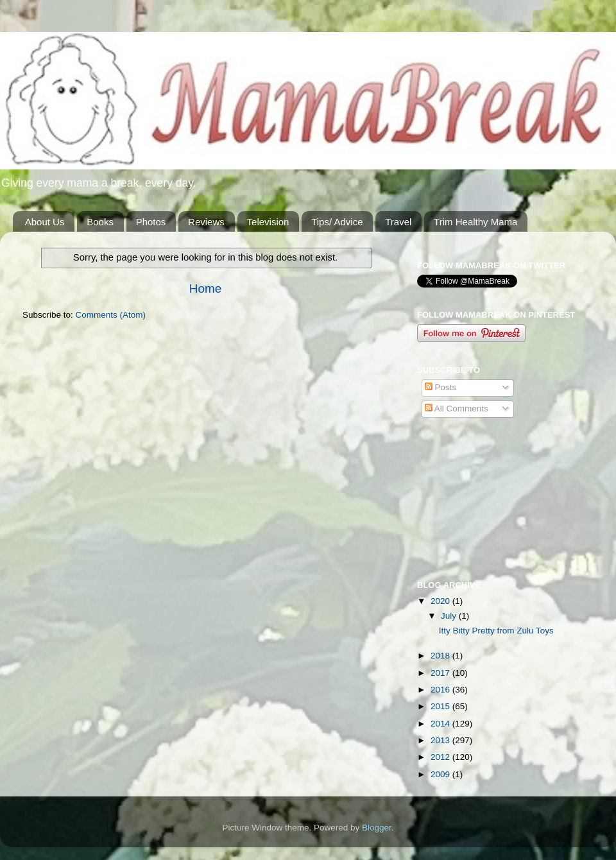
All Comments (457, 408)
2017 (441, 673)
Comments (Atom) (111, 315)
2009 (441, 774)
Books (100, 222)
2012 (441, 757)
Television (268, 222)
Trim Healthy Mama (475, 222)
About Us (45, 222)
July (450, 616)
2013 (441, 740)
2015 (441, 706)
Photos (151, 222)
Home (205, 288)
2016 (441, 690)
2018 (441, 656)
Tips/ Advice (337, 222)
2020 (441, 601)
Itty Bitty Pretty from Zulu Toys (496, 631)
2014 (441, 724)
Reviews (206, 222)
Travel (398, 222)
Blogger (377, 828)
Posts (441, 387)
